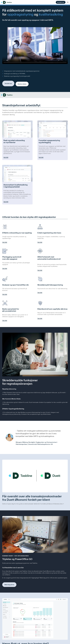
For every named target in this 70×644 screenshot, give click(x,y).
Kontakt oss (61, 2)
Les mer (6, 157)
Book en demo (22, 83)
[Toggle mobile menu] (68, 2)
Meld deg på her (9, 587)
